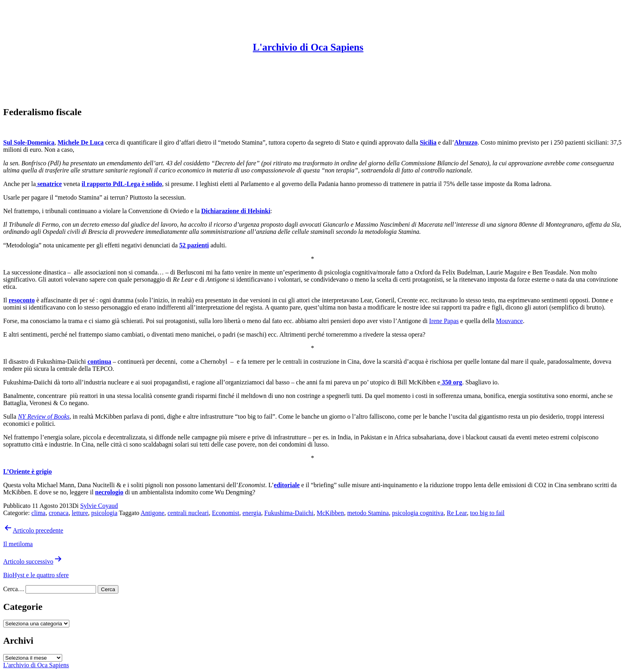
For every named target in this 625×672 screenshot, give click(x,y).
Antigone (153, 513)
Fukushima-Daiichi (289, 513)
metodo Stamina (368, 513)
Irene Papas (444, 321)
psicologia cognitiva (418, 513)
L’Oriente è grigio (28, 471)
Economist (226, 513)
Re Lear (457, 513)
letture (80, 513)
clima (39, 513)
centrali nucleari (188, 513)
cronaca (59, 513)
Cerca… (14, 589)
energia (252, 513)
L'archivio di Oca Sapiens (308, 47)
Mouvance (509, 321)
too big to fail (487, 513)
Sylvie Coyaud (99, 506)
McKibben (330, 513)
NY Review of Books (44, 416)
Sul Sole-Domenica (29, 142)
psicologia (104, 513)
